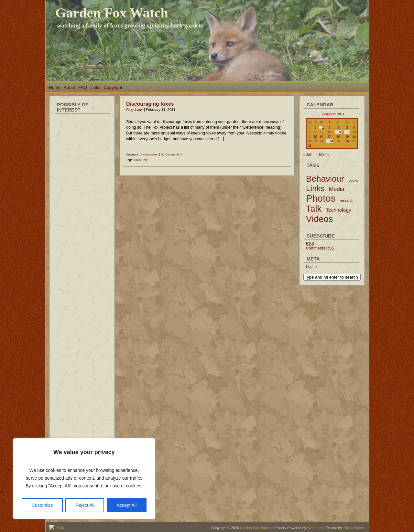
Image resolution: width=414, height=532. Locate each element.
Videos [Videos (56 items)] (320, 219)
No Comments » (171, 154)
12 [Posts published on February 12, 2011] (349, 132)
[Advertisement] (82, 213)
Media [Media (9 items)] (337, 189)
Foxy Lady (135, 110)
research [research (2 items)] (347, 200)
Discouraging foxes (150, 104)
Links (95, 87)
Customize (42, 505)
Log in (311, 267)
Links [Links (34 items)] (315, 188)
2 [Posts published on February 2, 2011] (323, 128)
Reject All (85, 505)
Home (55, 87)
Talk (145, 160)
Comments (320, 248)
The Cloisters (353, 528)
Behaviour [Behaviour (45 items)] (325, 179)
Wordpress (316, 528)
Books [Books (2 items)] (353, 180)
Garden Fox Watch (112, 13)
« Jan (308, 154)
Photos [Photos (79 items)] (321, 198)
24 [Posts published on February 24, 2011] (331, 141)
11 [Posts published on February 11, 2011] (340, 132)
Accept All (127, 505)
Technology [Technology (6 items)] (338, 210)
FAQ (83, 87)
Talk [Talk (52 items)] (314, 209)
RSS (60, 527)
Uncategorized (149, 154)
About (69, 87)
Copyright (113, 87)
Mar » (324, 154)
